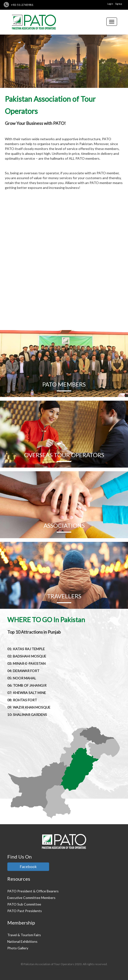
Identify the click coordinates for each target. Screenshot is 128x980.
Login (110, 4)
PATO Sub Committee (24, 904)
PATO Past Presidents (25, 911)
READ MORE (64, 302)
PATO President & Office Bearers (33, 891)
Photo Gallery (18, 948)
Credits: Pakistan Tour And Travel (64, 968)
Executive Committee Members (31, 898)
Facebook (28, 866)
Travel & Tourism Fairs (24, 935)
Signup (119, 4)
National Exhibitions (22, 941)
